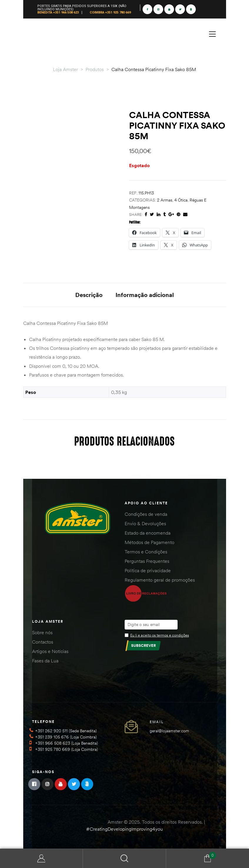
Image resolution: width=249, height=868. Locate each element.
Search (124, 858)
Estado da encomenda (148, 533)
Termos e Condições (146, 552)
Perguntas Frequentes (147, 561)
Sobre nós (42, 632)
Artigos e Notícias (50, 651)
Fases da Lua (45, 661)
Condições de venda (146, 514)
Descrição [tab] (89, 295)
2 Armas (165, 200)
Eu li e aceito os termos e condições (160, 635)
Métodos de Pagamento (149, 542)
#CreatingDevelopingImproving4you (124, 829)
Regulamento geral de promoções (160, 580)
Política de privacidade (148, 570)
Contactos (43, 642)
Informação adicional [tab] (145, 295)
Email (157, 722)
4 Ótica (181, 200)
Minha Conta (41, 858)
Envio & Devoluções (145, 523)
